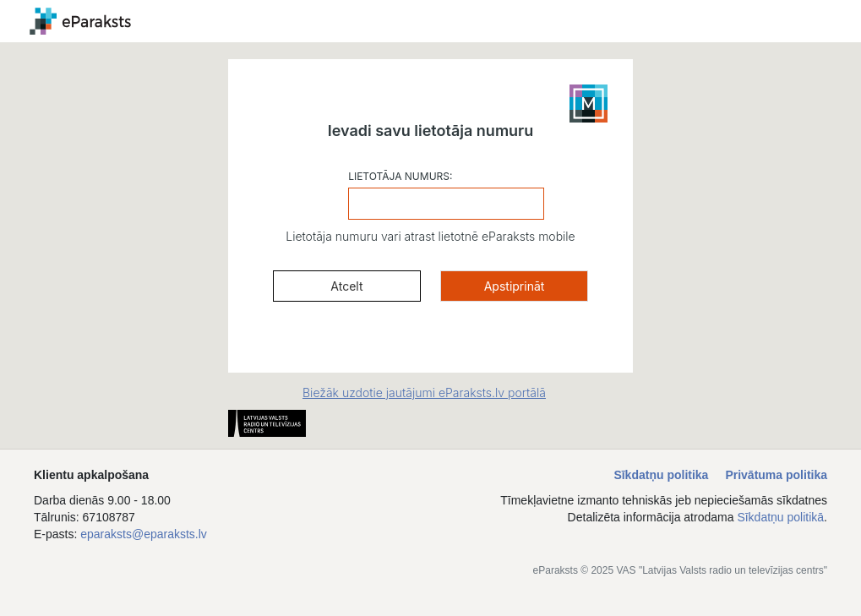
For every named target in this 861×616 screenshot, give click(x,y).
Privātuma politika (776, 475)
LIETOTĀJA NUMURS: (400, 176)
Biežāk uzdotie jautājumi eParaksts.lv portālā (424, 392)
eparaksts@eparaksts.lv (144, 534)
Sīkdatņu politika (661, 475)
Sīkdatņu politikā (780, 517)
